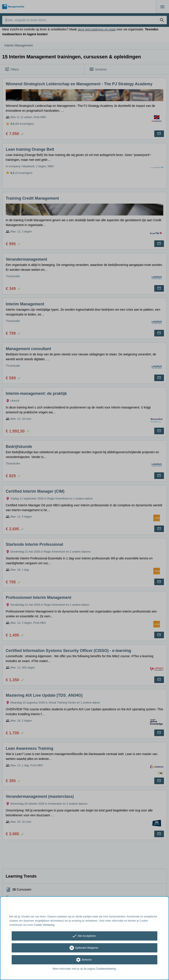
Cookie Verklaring (44, 925)
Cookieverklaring (106, 969)
